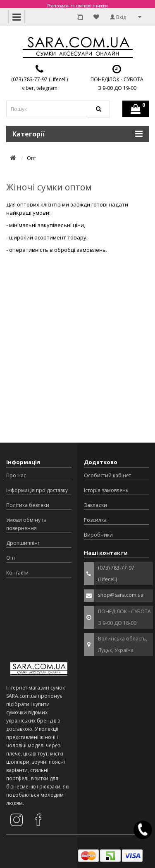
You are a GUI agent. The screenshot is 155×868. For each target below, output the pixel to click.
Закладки (95, 505)
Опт (11, 558)
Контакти (17, 573)
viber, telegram (40, 88)
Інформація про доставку (37, 490)
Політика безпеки (28, 505)
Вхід (118, 17)
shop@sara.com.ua (121, 595)
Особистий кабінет (107, 475)
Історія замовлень (106, 490)
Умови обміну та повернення (26, 524)
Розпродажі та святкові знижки (77, 6)
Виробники (98, 535)
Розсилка (95, 520)
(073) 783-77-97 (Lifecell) (39, 79)
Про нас (16, 475)
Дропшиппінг (23, 543)
